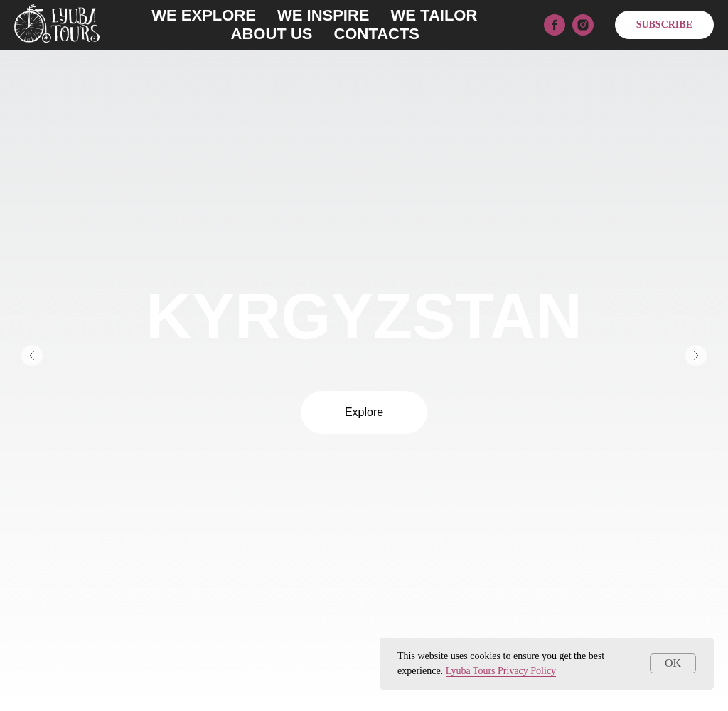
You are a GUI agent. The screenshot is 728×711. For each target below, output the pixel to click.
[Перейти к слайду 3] (371, 690)
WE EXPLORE (204, 15)
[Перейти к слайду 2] (357, 690)
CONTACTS (376, 34)
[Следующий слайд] (696, 355)
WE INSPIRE (323, 15)
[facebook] (555, 25)
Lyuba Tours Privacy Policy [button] (501, 671)
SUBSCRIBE (664, 25)
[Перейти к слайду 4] (385, 690)
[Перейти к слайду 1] (343, 690)
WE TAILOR (434, 15)
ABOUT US (272, 34)
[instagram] (583, 25)
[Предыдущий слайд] (32, 355)
